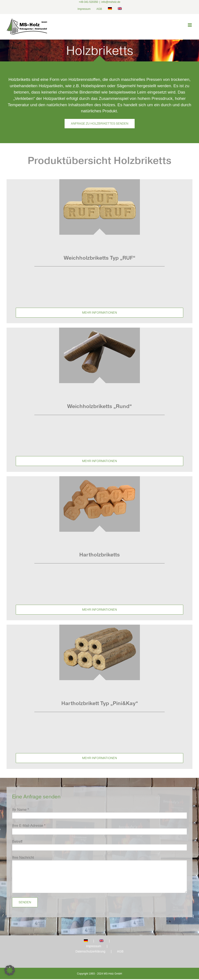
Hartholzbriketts (99, 555)
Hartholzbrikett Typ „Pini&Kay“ (100, 703)
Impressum (94, 946)
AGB (120, 951)
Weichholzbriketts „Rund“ (99, 406)
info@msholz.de (111, 2)
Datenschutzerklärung (90, 951)
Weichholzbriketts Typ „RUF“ (99, 258)
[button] (10, 970)
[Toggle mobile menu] (190, 25)
